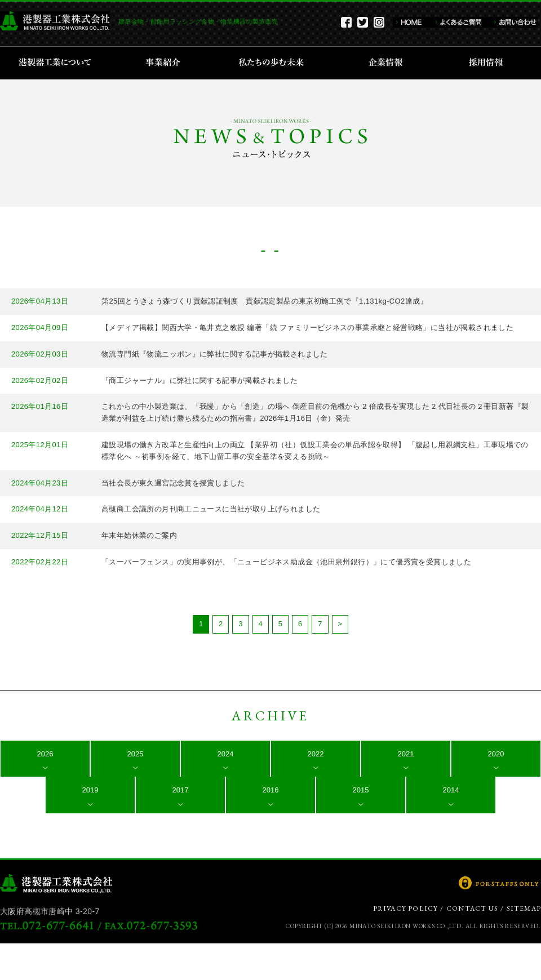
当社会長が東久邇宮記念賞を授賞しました (173, 483)
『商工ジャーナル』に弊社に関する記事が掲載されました (199, 380)
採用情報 (489, 63)
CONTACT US (472, 908)
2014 (451, 790)
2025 (136, 754)
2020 (496, 754)
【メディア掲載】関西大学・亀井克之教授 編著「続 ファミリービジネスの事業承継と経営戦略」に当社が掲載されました (307, 328)
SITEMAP (524, 908)
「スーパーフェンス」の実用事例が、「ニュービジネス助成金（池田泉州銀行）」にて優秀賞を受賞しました (286, 562)
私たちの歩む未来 (275, 63)
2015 (361, 790)
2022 (316, 754)
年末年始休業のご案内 (139, 535)
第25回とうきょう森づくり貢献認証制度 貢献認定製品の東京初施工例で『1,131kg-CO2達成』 (265, 301)
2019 (90, 790)
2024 (226, 754)
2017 (181, 790)
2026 (45, 754)
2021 (406, 754)
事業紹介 (165, 63)
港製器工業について (59, 63)
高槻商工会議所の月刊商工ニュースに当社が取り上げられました (211, 509)
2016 (271, 790)
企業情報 (388, 63)
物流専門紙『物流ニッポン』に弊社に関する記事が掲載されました (215, 354)
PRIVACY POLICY (406, 908)
